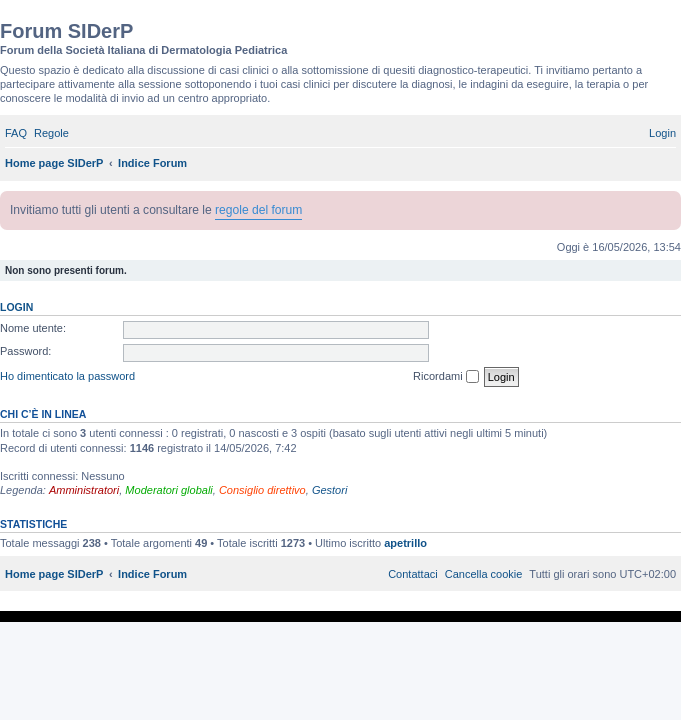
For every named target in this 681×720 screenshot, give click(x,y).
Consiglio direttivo (262, 490)
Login (16, 307)
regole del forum (258, 210)
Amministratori (84, 490)
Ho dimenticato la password (67, 376)
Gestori (329, 490)
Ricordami (446, 377)
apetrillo (405, 543)
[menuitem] (16, 133)
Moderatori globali (168, 490)
